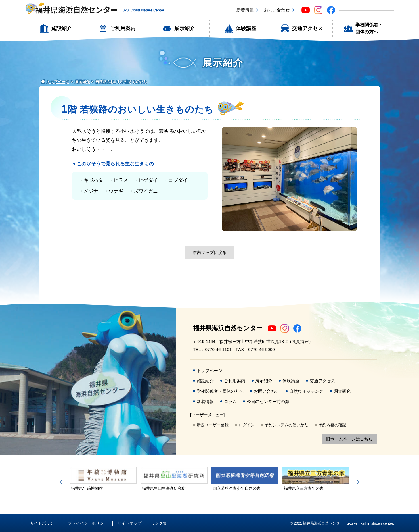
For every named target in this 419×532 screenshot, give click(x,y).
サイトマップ (129, 523)
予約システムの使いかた (286, 425)
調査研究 (342, 391)
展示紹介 (185, 28)
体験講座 (246, 28)
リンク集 (159, 523)
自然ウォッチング (306, 391)
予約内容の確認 (332, 425)
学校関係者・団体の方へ (369, 28)
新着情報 (245, 10)
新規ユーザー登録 (213, 425)
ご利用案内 (123, 28)
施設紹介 (62, 28)
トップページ (209, 370)
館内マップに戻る (209, 253)
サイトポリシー (44, 523)
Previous (62, 482)
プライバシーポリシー (88, 523)
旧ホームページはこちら (349, 439)
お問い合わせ (277, 10)
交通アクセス (307, 28)
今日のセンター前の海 (268, 401)
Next (357, 482)
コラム (230, 401)
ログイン (247, 425)
